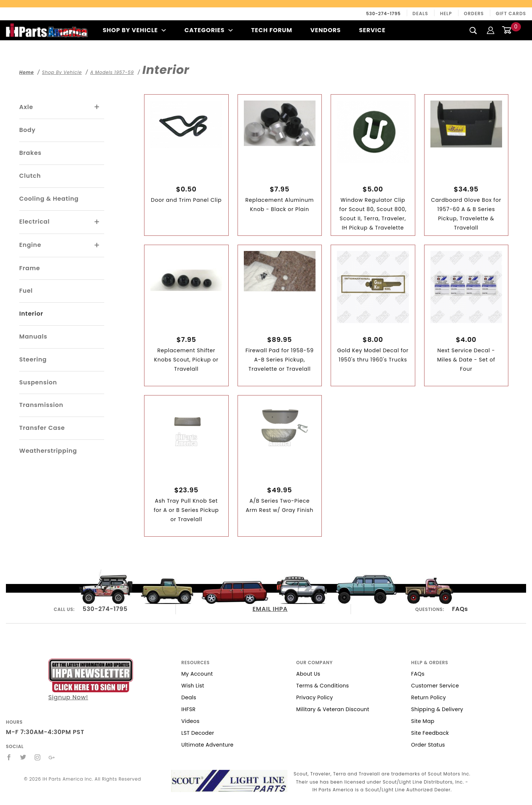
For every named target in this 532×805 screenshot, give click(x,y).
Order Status (428, 745)
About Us (308, 674)
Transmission (41, 405)
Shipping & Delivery (437, 709)
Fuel (26, 291)
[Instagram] (38, 757)
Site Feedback (430, 733)
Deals (420, 13)
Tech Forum (272, 30)
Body (27, 130)
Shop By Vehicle (134, 30)
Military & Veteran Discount (333, 709)
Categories (209, 30)
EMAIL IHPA (270, 609)
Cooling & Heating (49, 199)
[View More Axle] (97, 107)
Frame (30, 268)
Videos (190, 721)
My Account (197, 674)
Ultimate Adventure (207, 745)
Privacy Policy (315, 697)
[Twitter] (23, 757)
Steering (33, 359)
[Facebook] (9, 757)
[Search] (473, 30)
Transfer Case (42, 428)
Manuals (33, 337)
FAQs (460, 609)
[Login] (491, 30)
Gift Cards (511, 13)
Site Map (423, 721)
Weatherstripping (48, 451)
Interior (31, 314)
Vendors (325, 30)
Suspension (38, 382)
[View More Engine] (97, 245)
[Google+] (52, 757)
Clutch (30, 176)
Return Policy (429, 697)
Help (446, 13)
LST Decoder (198, 733)
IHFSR (189, 709)
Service (372, 30)
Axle (26, 107)
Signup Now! (91, 680)
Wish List (193, 686)
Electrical (35, 222)
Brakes (30, 153)
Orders (474, 13)
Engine (30, 245)
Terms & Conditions (323, 686)
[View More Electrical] (97, 222)
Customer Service (435, 686)
